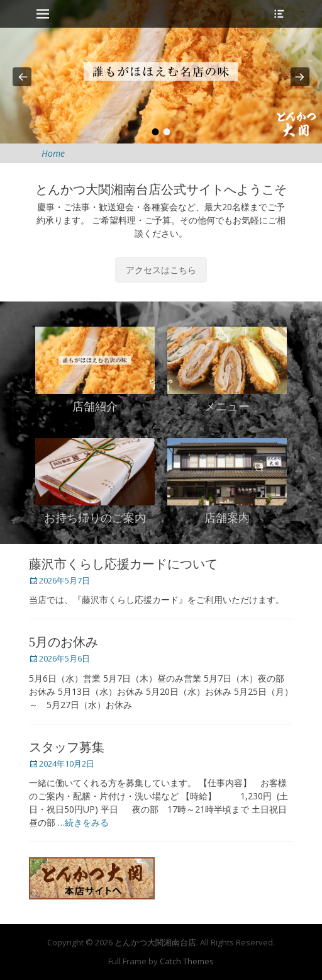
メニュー (227, 407)
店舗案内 (227, 518)
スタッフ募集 (67, 747)
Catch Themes (187, 961)
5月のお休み (64, 642)
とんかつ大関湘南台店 (155, 942)
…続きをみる (83, 822)
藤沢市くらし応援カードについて (123, 564)
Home (53, 153)
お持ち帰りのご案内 (95, 518)
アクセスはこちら (161, 270)
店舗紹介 (95, 407)
